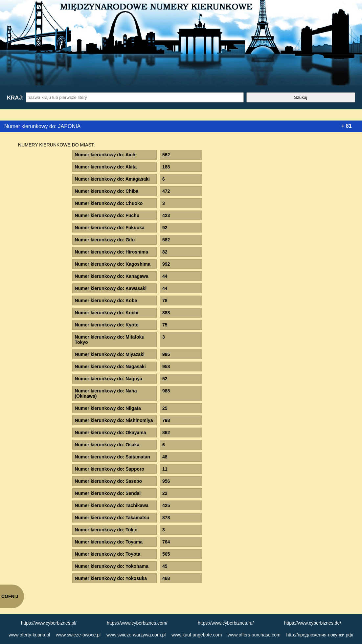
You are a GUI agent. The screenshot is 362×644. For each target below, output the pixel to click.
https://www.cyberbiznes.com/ (137, 623)
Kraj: (15, 98)
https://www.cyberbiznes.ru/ (226, 623)
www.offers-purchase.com (254, 635)
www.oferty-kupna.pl (29, 635)
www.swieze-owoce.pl (78, 635)
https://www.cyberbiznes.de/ (313, 623)
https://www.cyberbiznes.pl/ (49, 623)
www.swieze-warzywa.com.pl (136, 635)
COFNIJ (10, 596)
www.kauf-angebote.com (197, 635)
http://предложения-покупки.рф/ (320, 635)
